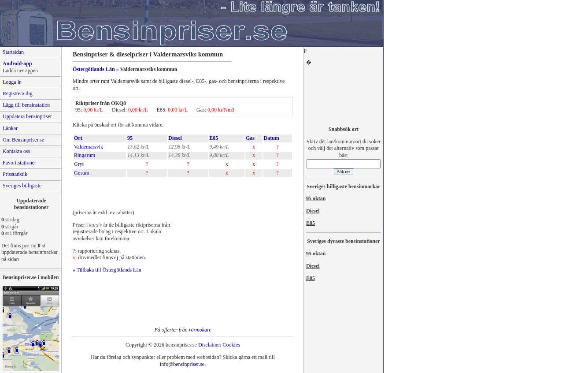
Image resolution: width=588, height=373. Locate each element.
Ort (78, 138)
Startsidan (13, 52)
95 (130, 138)
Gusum (82, 173)
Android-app (17, 63)
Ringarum (85, 155)
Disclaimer (210, 345)
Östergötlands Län (94, 69)
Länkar (10, 128)
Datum (272, 138)
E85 (214, 138)
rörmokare (200, 330)
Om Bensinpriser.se (23, 140)
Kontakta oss (16, 151)
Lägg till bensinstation (26, 105)
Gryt (79, 164)
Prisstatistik (15, 174)
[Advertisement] (176, 191)
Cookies (231, 345)
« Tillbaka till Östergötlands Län (107, 270)
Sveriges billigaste (22, 186)
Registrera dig (18, 93)
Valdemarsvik (89, 147)
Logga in (12, 82)
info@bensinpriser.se (182, 364)
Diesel (175, 138)
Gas (250, 138)
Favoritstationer (19, 163)
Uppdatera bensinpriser (27, 116)
